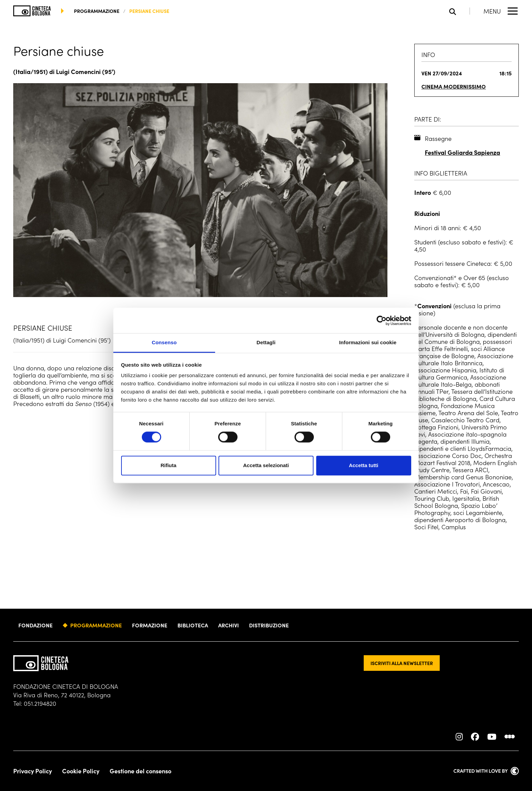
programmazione (97, 11)
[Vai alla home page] (32, 11)
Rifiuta (168, 465)
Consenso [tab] (164, 342)
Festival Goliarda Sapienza (462, 152)
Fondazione (35, 625)
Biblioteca (193, 625)
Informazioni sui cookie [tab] (368, 342)
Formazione (150, 625)
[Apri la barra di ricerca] (460, 11)
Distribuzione (269, 625)
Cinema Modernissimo (454, 86)
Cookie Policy (81, 771)
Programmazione (96, 625)
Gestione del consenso (140, 771)
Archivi (229, 625)
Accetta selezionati (266, 465)
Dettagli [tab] (266, 342)
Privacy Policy (33, 771)
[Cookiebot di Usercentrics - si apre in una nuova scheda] (382, 320)
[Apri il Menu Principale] (501, 11)
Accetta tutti (364, 465)
